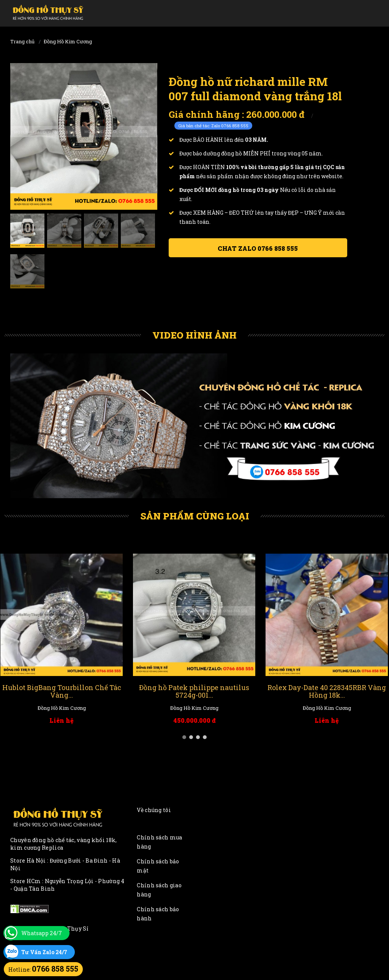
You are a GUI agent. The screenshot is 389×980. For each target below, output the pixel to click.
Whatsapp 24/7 (42, 933)
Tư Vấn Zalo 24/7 (44, 952)
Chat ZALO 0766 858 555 (258, 248)
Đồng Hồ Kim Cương (68, 41)
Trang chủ (22, 41)
